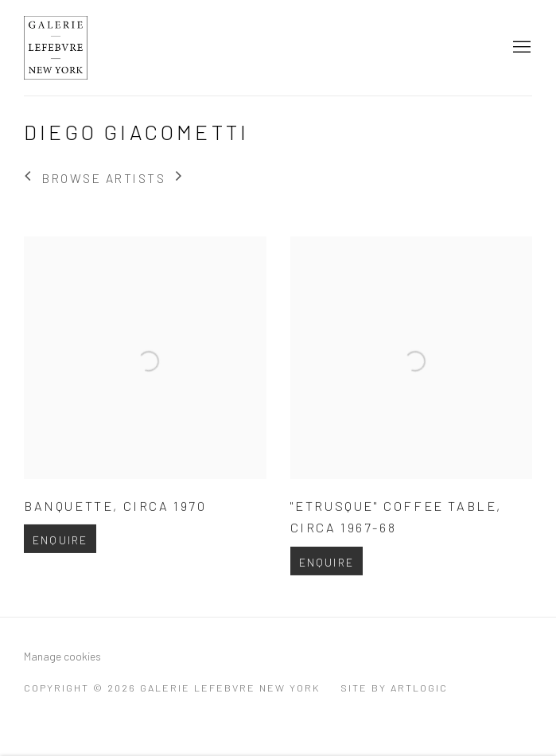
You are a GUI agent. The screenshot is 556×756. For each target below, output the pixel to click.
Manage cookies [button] (62, 656)
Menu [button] (520, 48)
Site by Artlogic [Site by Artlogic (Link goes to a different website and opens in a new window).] (394, 688)
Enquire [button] (60, 557)
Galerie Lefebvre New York (87, 48)
